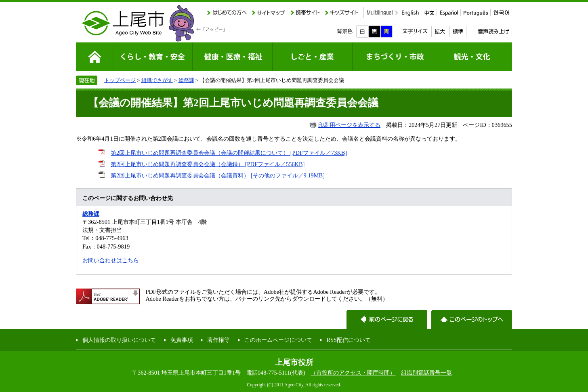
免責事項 (182, 340)
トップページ (120, 80)
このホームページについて (278, 340)
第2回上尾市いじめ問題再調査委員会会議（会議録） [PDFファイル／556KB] (208, 164)
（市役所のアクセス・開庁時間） (353, 373)
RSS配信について (349, 340)
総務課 (186, 80)
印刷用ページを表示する (349, 125)
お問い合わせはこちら (111, 260)
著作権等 (218, 340)
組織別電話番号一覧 (426, 373)
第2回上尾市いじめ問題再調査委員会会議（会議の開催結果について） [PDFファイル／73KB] (229, 153)
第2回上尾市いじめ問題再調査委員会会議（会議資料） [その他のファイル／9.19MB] (218, 175)
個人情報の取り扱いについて (119, 340)
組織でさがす (157, 80)
